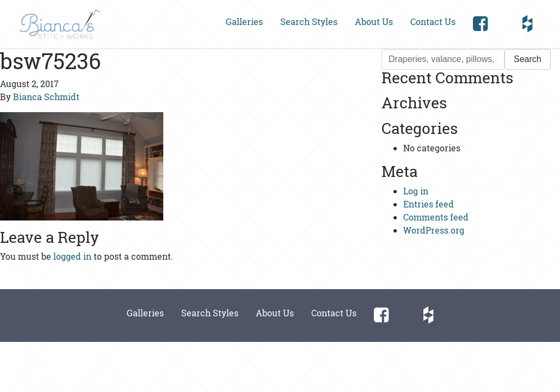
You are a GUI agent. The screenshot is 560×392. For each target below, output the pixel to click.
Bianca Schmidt (46, 97)
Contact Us (433, 22)
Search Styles (309, 22)
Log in (416, 191)
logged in (72, 256)
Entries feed (429, 204)
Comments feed (436, 217)
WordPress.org (434, 230)
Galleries (244, 22)
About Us (374, 22)
